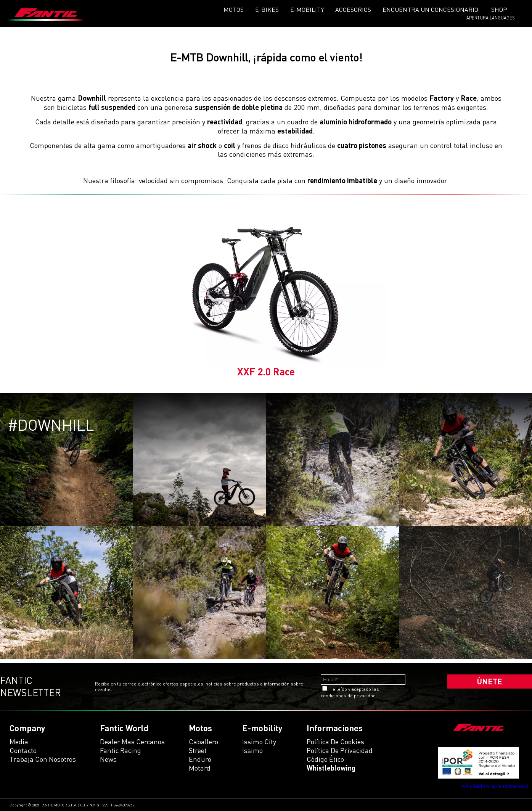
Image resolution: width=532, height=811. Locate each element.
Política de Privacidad (340, 750)
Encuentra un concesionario (430, 10)
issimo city (259, 742)
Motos (234, 10)
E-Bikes (267, 10)
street (198, 750)
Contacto (23, 750)
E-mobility (307, 10)
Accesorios (353, 10)
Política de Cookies (335, 742)
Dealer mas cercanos (132, 742)
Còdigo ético (325, 759)
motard (200, 768)
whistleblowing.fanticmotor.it (495, 786)
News (108, 759)
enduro (200, 759)
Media (19, 742)
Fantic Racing (121, 750)
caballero (203, 742)
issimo (252, 750)
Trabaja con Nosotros (43, 759)
